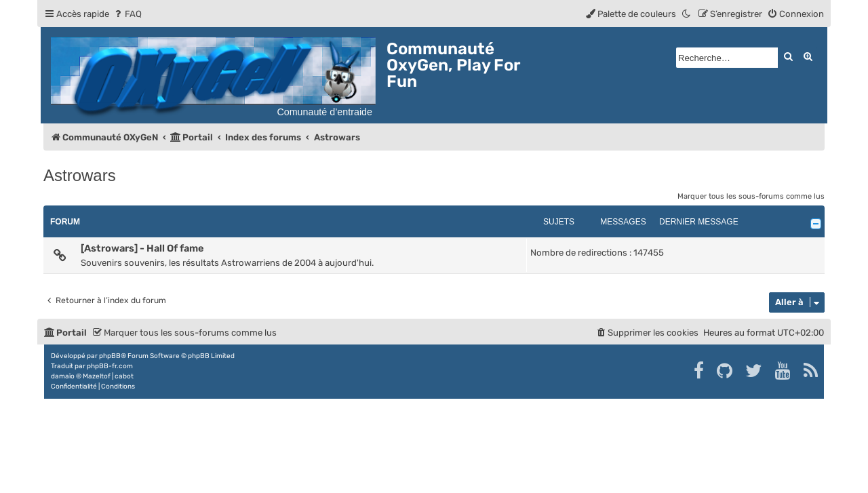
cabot (124, 376)
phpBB (110, 356)
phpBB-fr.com (110, 366)
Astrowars (80, 175)
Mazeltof (97, 376)
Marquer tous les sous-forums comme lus (751, 196)
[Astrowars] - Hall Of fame (142, 248)
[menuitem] (127, 14)
